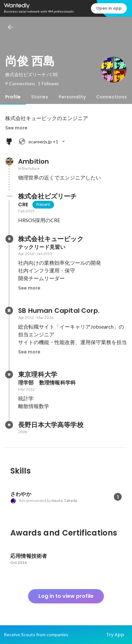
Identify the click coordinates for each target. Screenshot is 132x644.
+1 (43, 141)
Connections (111, 97)
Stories (40, 97)
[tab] (13, 97)
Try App (115, 635)
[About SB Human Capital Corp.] (9, 311)
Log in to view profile (66, 596)
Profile (13, 97)
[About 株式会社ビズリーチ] (9, 196)
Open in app (109, 8)
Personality (72, 97)
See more (16, 128)
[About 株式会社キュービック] (9, 239)
